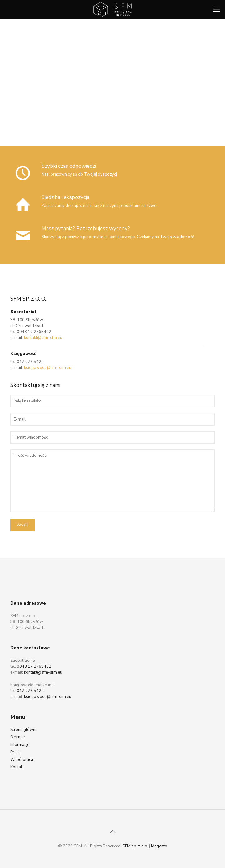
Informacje (20, 745)
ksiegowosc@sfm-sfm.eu (48, 368)
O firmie (17, 737)
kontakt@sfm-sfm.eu (43, 338)
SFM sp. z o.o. (135, 846)
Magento (159, 846)
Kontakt (17, 767)
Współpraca (22, 760)
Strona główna (24, 730)
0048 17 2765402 (34, 332)
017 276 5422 (30, 362)
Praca (15, 752)
